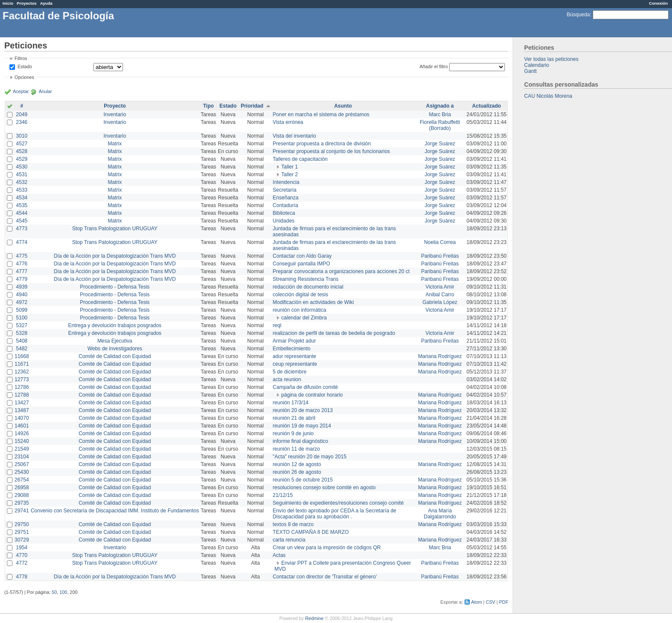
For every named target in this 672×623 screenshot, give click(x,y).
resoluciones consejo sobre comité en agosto (324, 488)
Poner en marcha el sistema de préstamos (321, 114)
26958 (22, 488)
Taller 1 (289, 167)
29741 (22, 511)
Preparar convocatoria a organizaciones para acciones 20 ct (341, 271)
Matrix (115, 144)
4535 (22, 205)
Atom (476, 602)
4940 (22, 295)
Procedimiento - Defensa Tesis (115, 287)
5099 (22, 310)
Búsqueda (578, 15)
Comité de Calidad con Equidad (115, 356)
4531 (22, 175)
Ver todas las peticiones (551, 59)
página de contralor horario (312, 395)
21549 (22, 449)
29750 (22, 524)
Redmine (314, 618)
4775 (22, 256)
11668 (22, 356)
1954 (22, 548)
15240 (22, 441)
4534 (22, 198)
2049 (22, 114)
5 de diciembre (289, 372)
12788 (22, 395)
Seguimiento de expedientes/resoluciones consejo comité (338, 503)
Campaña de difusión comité (305, 387)
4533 (22, 190)
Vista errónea (288, 122)
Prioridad (252, 106)
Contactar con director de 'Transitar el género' (325, 577)
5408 (22, 341)
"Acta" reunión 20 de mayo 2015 (309, 457)
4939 (22, 287)
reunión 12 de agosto (297, 464)
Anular (45, 91)
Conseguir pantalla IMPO (301, 264)
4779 (22, 279)
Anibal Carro (440, 295)
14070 (22, 418)
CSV (490, 602)
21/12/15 (283, 495)
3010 (22, 136)
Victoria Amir (440, 287)
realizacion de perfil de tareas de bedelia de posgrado (334, 333)
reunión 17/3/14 (290, 403)
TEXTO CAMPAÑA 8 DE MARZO (311, 532)
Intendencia (286, 182)
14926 (22, 433)
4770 (22, 555)
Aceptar (21, 91)
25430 (22, 472)
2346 (22, 122)
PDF (504, 602)
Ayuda (46, 3)
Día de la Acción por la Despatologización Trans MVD (115, 256)
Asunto (343, 106)
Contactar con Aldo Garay (302, 256)
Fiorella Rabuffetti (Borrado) (440, 125)
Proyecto (115, 106)
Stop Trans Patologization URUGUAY (115, 229)
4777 (22, 271)
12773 (22, 379)
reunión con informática (299, 310)
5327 (22, 325)
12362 (22, 372)
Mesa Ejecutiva (115, 341)
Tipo (208, 106)
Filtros (21, 58)
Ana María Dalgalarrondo (440, 514)
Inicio (8, 3)
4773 (22, 229)
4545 (22, 221)
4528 (22, 151)
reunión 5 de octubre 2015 (303, 480)
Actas (279, 555)
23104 (22, 457)
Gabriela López (440, 302)
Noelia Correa (440, 242)
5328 (22, 333)
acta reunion (287, 379)
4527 (22, 144)
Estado (25, 66)
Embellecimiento (291, 349)
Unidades (283, 221)
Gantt (530, 71)
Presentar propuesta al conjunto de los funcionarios (331, 151)
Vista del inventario (294, 136)
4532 (22, 182)
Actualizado (487, 106)
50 (54, 592)
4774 (22, 242)
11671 (22, 364)
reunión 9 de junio (293, 433)
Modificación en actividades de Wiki (313, 302)
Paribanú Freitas (440, 256)
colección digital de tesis (300, 295)
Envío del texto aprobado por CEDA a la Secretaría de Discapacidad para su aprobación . (334, 514)
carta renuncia (289, 540)
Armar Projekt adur (294, 341)
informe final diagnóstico (300, 441)
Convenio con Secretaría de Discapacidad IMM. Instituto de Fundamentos (115, 511)
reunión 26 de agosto (297, 472)
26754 (22, 480)
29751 (22, 532)
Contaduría (285, 205)
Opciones (24, 77)
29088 (22, 495)
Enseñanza (285, 198)
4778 (22, 577)
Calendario (537, 65)
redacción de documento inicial (308, 287)
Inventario (115, 114)
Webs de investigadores (115, 349)
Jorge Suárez (440, 144)
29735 (22, 503)
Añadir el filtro (434, 66)
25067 (22, 464)
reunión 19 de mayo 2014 (302, 426)
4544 (22, 213)
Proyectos (27, 3)
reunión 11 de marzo (296, 449)
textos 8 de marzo (293, 524)
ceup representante (295, 364)
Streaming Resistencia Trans (305, 279)
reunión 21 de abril (294, 418)
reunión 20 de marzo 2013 (303, 410)
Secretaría (284, 190)
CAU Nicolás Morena (548, 96)
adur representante (294, 356)
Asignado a (440, 106)
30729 (22, 540)
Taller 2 (289, 175)
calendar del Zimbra (304, 318)
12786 (22, 387)
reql (277, 325)
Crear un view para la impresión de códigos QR (327, 548)
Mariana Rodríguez (440, 356)
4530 (22, 167)
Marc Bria (440, 114)
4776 (22, 264)
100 (63, 592)
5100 (22, 318)
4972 (22, 302)
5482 (22, 349)
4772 (22, 563)
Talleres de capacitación (300, 159)
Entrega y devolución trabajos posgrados (115, 325)
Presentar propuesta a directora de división (322, 144)
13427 (22, 403)
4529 (22, 159)
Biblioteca (284, 213)
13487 (22, 410)
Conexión (658, 3)
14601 (22, 426)
